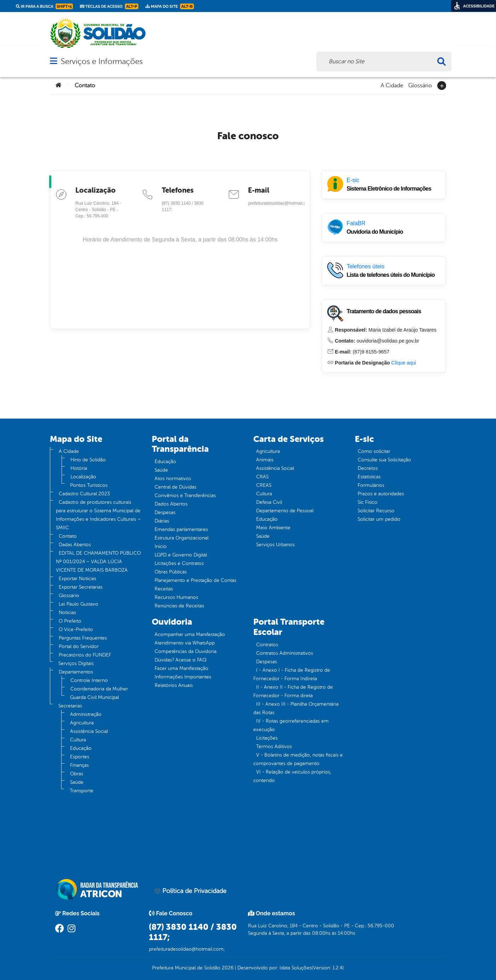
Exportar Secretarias (81, 587)
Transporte (82, 791)
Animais (265, 460)
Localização (83, 477)
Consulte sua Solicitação (384, 460)
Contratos (267, 645)
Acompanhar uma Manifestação (190, 634)
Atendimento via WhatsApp (185, 643)
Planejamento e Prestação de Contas (195, 580)
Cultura (78, 740)
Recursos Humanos (176, 597)
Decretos (368, 468)
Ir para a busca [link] (44, 6)
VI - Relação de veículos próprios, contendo (292, 776)
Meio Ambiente (273, 528)
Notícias (67, 612)
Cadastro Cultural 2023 (84, 494)
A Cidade (392, 85)
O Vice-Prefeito (76, 629)
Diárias (162, 521)
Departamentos (76, 672)
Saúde (77, 782)
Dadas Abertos (75, 545)
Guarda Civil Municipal (94, 697)
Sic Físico (368, 502)
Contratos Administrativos (285, 653)
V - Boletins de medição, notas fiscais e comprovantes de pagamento (298, 759)
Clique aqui (404, 363)
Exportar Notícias (77, 579)
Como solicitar (374, 451)
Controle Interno (89, 680)
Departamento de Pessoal (285, 511)
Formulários (371, 485)
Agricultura (82, 723)
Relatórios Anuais (174, 685)
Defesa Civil (269, 502)
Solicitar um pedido (379, 519)
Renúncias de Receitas (179, 606)
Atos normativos (173, 479)
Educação (81, 748)
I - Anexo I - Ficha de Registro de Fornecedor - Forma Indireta (292, 674)
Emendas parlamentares (181, 529)
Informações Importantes (183, 677)
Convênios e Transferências (185, 495)
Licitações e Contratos (179, 563)
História (79, 468)
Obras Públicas (171, 572)
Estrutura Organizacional (181, 538)
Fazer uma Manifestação (181, 668)
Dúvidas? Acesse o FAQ (180, 660)
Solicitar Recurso (376, 511)
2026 (227, 968)
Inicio (161, 546)
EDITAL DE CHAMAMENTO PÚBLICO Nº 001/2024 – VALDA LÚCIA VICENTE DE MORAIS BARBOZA (98, 562)
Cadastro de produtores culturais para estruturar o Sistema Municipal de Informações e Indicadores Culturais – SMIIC (98, 515)
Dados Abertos (171, 504)
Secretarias (70, 706)
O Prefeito (70, 621)
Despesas (165, 512)
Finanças (79, 765)
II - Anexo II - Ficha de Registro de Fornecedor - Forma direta (293, 691)
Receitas (164, 589)
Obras (77, 774)
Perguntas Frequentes (83, 638)
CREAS (264, 485)
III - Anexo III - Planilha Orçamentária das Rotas (296, 708)
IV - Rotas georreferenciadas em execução (291, 725)
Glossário (420, 85)
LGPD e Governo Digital (181, 555)
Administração (86, 714)
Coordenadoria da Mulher (99, 689)
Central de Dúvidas (175, 487)
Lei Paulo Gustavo (79, 604)
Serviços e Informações (102, 61)
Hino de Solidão (88, 460)
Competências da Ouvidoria (186, 651)
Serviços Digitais (76, 663)
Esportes (80, 757)
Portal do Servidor (79, 646)
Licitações (267, 738)
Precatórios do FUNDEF (85, 655)
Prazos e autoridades (381, 494)
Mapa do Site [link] (170, 6)
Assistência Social (89, 731)
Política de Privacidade (190, 891)
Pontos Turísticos (89, 485)
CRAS (262, 477)
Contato (68, 536)
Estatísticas (369, 477)
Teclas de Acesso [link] (109, 6)
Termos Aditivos (274, 746)
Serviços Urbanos (275, 545)
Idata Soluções (296, 968)
